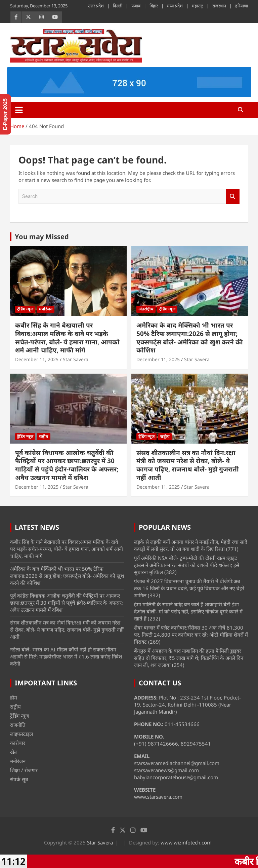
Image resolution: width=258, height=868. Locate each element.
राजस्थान (219, 6)
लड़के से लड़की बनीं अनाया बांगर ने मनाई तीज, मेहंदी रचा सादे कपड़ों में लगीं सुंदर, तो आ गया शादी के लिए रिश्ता (191, 545)
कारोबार (18, 743)
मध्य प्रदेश (175, 6)
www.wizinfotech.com (186, 842)
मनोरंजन (46, 309)
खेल (14, 752)
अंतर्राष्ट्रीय (146, 309)
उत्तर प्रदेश (96, 6)
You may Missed (42, 237)
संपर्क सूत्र (19, 779)
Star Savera (76, 359)
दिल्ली (118, 6)
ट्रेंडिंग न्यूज (25, 309)
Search (233, 197)
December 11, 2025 (37, 359)
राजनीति (18, 725)
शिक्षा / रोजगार (24, 770)
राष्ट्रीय (44, 436)
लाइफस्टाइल (21, 734)
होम (14, 697)
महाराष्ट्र (198, 6)
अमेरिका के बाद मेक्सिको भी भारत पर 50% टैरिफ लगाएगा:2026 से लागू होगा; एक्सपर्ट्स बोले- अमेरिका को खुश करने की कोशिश (190, 338)
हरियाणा (242, 6)
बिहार (154, 6)
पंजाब (136, 6)
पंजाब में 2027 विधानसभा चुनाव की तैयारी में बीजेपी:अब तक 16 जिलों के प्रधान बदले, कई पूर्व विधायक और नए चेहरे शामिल (189, 588)
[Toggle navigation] (19, 110)
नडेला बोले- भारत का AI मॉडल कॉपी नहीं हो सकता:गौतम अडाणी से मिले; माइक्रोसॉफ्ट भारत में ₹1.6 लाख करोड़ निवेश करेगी (66, 656)
